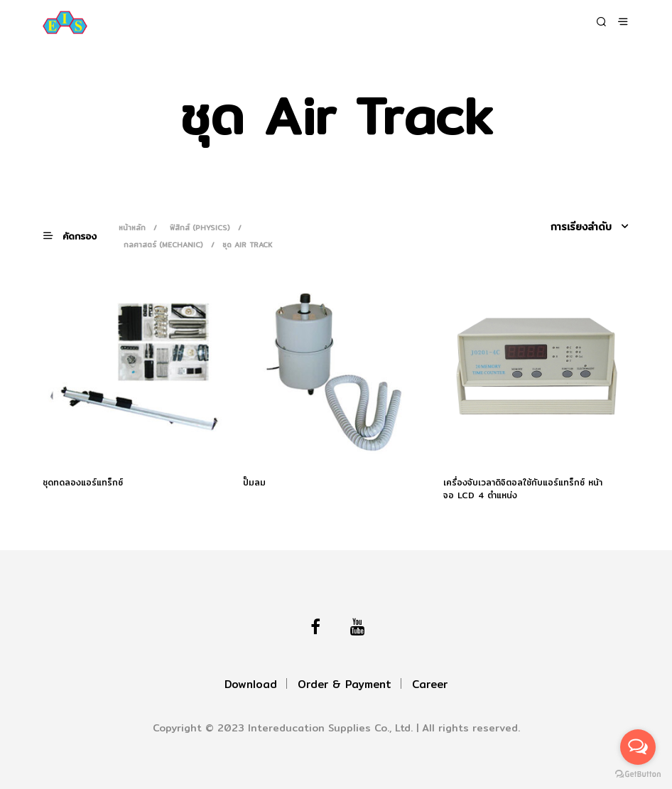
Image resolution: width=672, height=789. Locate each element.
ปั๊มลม (254, 483)
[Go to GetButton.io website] (638, 774)
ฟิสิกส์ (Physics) (200, 227)
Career (430, 684)
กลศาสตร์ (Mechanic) (163, 245)
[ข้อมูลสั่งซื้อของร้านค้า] (568, 227)
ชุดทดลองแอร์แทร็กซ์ (83, 483)
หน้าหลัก (132, 227)
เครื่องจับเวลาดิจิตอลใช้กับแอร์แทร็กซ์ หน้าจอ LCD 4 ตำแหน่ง (523, 489)
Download (251, 684)
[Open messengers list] (638, 747)
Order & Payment (345, 684)
